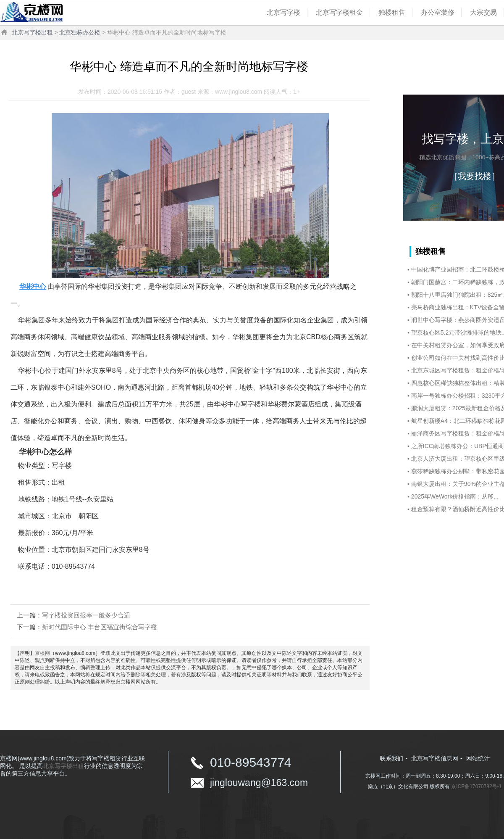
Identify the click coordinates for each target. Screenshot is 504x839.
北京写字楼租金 (339, 12)
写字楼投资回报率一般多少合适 (86, 615)
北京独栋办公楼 (80, 32)
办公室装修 (438, 12)
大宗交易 (483, 12)
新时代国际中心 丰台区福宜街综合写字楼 (100, 627)
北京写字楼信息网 (435, 758)
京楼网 (42, 653)
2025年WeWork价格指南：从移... (455, 496)
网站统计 (478, 758)
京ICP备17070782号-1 (476, 786)
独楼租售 (392, 12)
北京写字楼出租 (32, 32)
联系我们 (391, 758)
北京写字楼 (283, 12)
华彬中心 (33, 286)
